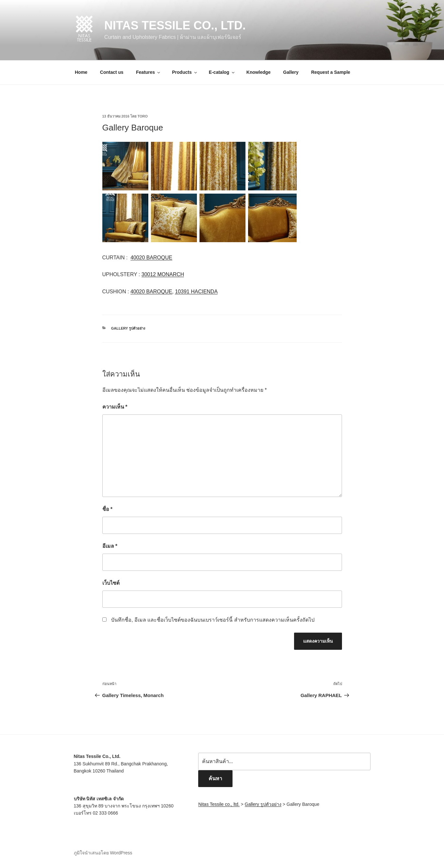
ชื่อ (108, 509)
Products (185, 72)
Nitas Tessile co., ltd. (175, 25)
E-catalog (222, 72)
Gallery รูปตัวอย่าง (128, 328)
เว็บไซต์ (111, 583)
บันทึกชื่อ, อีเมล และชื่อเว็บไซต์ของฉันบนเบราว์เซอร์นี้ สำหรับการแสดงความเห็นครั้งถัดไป (213, 620)
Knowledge (259, 72)
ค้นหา (215, 778)
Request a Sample (331, 72)
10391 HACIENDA (196, 292)
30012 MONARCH (163, 274)
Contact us (112, 72)
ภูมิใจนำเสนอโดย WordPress (103, 853)
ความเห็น (115, 407)
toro (142, 116)
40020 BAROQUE (151, 258)
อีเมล (110, 546)
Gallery (291, 72)
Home (81, 72)
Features (148, 72)
